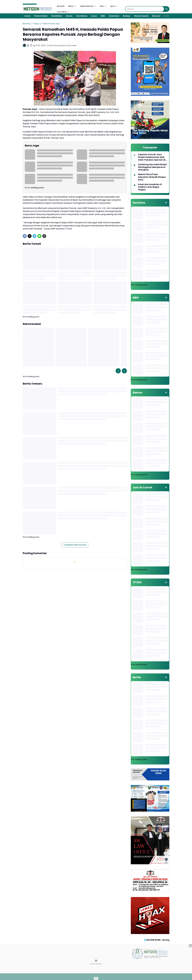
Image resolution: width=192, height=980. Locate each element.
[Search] (145, 9)
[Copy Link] (44, 236)
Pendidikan (57, 16)
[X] (30, 236)
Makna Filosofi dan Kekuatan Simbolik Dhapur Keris (152, 177)
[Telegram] (34, 236)
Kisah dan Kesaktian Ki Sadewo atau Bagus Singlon (150, 187)
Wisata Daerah (141, 16)
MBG (103, 16)
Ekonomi (156, 16)
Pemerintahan (41, 16)
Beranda (61, 6)
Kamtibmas (82, 16)
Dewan (69, 16)
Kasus (94, 16)
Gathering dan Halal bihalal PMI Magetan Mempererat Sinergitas (152, 167)
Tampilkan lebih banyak (75, 545)
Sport (114, 6)
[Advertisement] (96, 962)
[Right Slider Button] (167, 16)
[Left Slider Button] (118, 371)
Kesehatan (114, 16)
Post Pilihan (63, 12)
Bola (103, 6)
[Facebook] (25, 236)
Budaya (127, 16)
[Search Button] (167, 9)
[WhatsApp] (39, 236)
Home (27, 16)
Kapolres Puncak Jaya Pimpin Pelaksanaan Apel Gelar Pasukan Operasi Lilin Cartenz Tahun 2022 (152, 157)
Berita (72, 6)
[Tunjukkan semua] (166, 203)
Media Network (88, 6)
